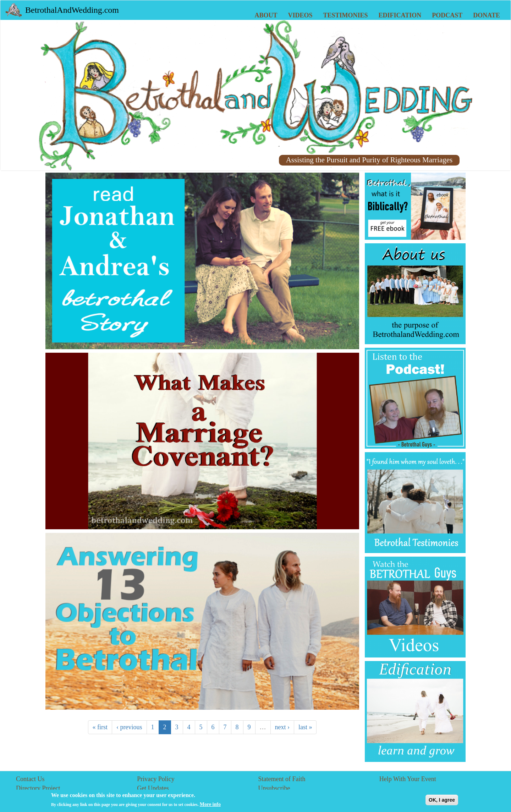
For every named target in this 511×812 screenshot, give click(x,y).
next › (282, 727)
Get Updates (153, 788)
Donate (487, 15)
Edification (400, 15)
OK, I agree (442, 802)
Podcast (447, 15)
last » (305, 727)
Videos (300, 15)
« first (100, 727)
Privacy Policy (156, 779)
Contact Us (30, 779)
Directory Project (38, 788)
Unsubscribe (274, 788)
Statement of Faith (282, 779)
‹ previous (129, 727)
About (266, 15)
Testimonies (346, 15)
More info (210, 806)
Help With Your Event (408, 779)
